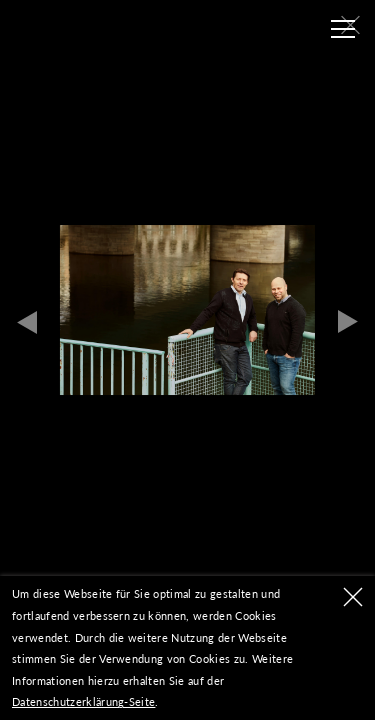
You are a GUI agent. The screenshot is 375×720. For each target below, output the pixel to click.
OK (353, 597)
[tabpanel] (187, 310)
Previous (27, 322)
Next (348, 322)
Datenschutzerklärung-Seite (83, 701)
